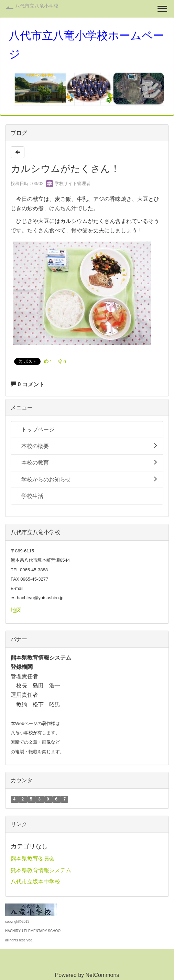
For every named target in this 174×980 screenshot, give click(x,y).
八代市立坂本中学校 (35, 882)
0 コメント (28, 384)
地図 (16, 610)
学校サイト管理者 (68, 183)
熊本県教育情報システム (41, 870)
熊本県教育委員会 (33, 859)
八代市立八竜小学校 (37, 6)
